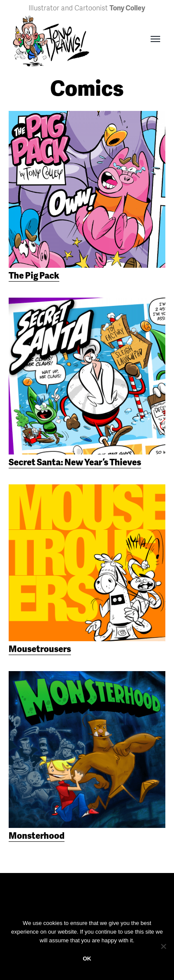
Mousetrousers (40, 649)
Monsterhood (37, 835)
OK (87, 959)
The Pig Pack (34, 275)
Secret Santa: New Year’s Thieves (75, 462)
